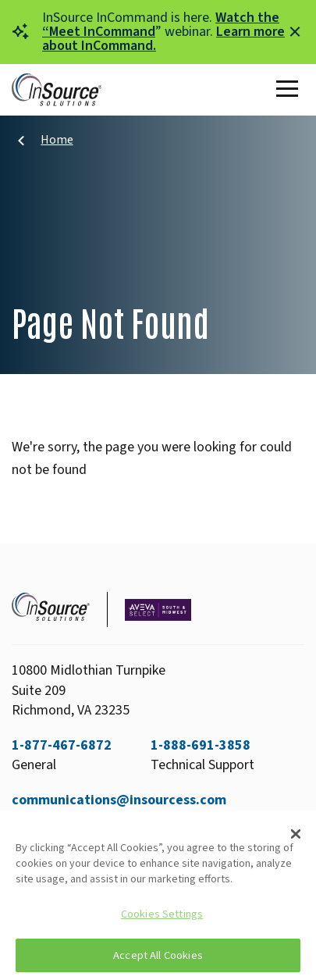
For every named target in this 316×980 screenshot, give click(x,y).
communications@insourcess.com (119, 800)
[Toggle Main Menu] (290, 90)
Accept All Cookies (158, 955)
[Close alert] (295, 32)
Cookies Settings (162, 914)
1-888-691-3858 (201, 745)
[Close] (296, 834)
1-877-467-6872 (62, 745)
